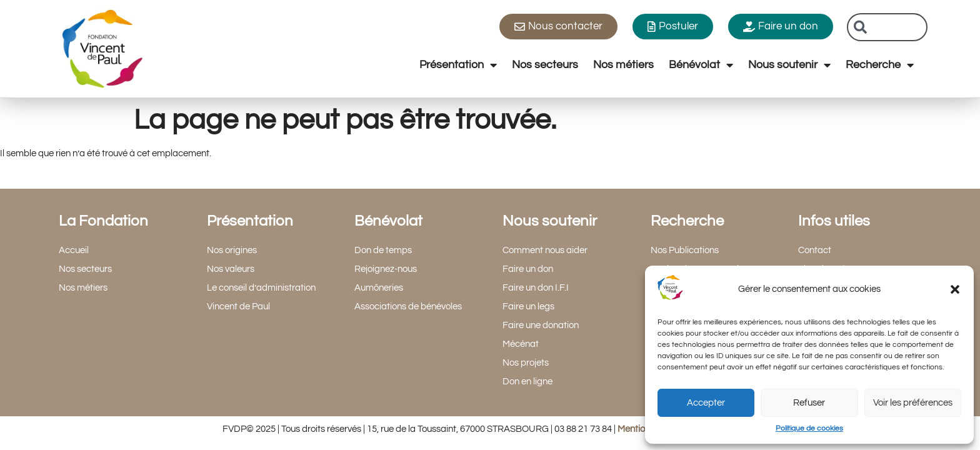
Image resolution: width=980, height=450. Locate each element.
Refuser (809, 403)
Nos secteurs (545, 65)
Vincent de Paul (238, 307)
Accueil (74, 250)
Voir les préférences (913, 403)
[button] (955, 289)
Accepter (706, 403)
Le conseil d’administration (261, 288)
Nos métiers (623, 65)
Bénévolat (701, 65)
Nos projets (526, 363)
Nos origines (232, 250)
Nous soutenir (789, 65)
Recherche (880, 65)
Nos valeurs (231, 269)
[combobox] (887, 27)
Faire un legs (528, 307)
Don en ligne (527, 382)
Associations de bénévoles (408, 307)
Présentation (458, 65)
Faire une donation (541, 325)
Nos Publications (685, 250)
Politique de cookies (809, 428)
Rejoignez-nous (386, 269)
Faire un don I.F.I (536, 288)
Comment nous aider (545, 250)
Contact (815, 250)
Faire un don (528, 269)
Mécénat (521, 344)
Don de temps (383, 250)
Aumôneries (379, 288)
